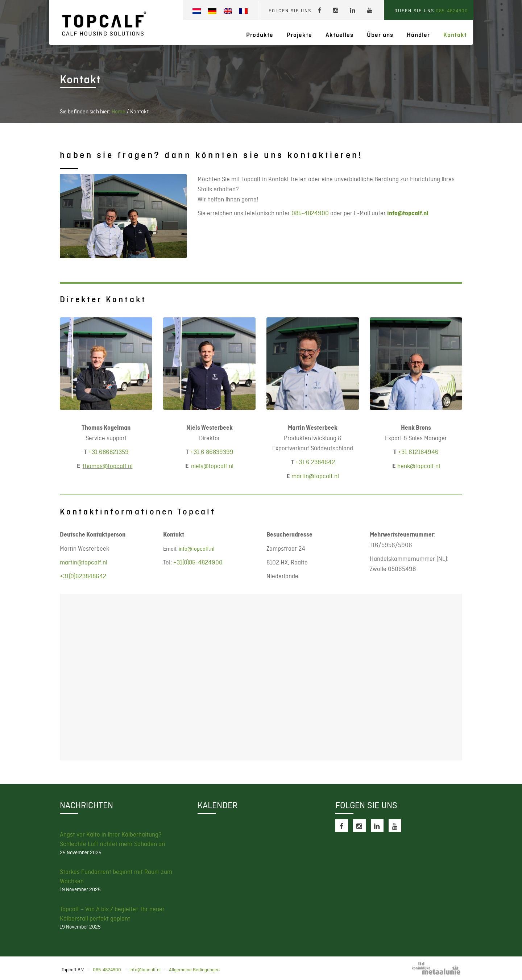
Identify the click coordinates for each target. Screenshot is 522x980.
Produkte (260, 35)
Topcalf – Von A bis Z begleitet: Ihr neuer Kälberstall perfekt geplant (112, 914)
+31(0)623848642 (83, 576)
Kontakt (455, 35)
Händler (418, 35)
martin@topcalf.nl (315, 476)
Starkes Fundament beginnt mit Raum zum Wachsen (116, 876)
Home (119, 112)
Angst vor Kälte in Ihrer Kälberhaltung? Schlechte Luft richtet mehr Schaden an (112, 839)
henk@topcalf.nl (419, 466)
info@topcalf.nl (408, 213)
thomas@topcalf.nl (108, 466)
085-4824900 (452, 11)
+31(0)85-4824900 (198, 562)
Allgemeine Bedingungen (194, 970)
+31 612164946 (418, 452)
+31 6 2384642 (315, 462)
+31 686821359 (109, 452)
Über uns (380, 35)
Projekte (299, 35)
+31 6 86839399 (212, 452)
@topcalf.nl (212, 466)
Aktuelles (339, 35)
